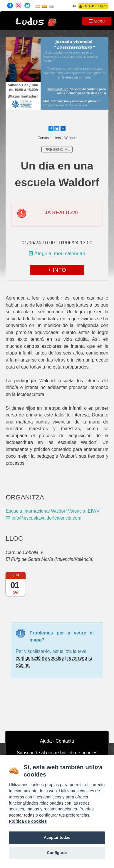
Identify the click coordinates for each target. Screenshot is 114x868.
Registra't (94, 6)
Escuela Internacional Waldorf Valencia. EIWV (52, 511)
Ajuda (46, 741)
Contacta (65, 741)
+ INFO (57, 270)
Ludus (30, 22)
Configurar (57, 853)
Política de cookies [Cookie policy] (28, 821)
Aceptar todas (57, 837)
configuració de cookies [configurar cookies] (40, 658)
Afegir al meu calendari (57, 254)
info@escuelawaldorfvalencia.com (43, 518)
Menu (97, 21)
